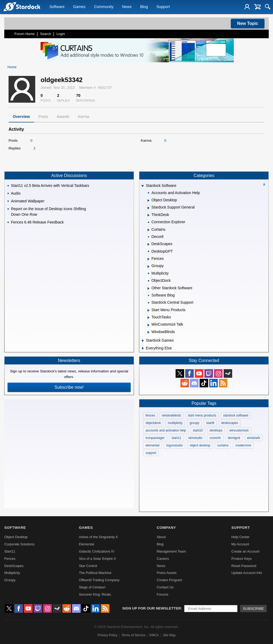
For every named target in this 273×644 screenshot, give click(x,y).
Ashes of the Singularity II (98, 537)
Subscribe (253, 609)
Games (79, 7)
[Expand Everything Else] (143, 348)
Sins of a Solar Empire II (97, 559)
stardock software (236, 415)
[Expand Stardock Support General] (149, 208)
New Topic (248, 23)
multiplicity (175, 423)
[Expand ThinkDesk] (149, 215)
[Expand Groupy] (149, 267)
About (161, 537)
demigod (234, 438)
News (127, 7)
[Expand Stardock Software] (143, 186)
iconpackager (155, 438)
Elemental (87, 544)
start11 (177, 438)
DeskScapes (14, 566)
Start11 (10, 551)
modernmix (243, 445)
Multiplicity (12, 573)
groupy (194, 423)
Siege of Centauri (92, 587)
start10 (198, 430)
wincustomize (239, 430)
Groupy (10, 580)
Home (12, 67)
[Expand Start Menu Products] (149, 310)
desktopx (216, 430)
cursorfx (215, 438)
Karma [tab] (84, 117)
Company (166, 528)
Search (45, 34)
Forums (162, 594)
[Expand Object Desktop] (149, 200)
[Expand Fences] (149, 259)
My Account (240, 544)
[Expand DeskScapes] (149, 244)
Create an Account (245, 551)
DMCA (154, 635)
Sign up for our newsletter (152, 608)
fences (150, 415)
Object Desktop (16, 537)
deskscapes (230, 423)
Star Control (88, 566)
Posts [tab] (43, 117)
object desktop (200, 445)
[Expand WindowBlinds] (149, 332)
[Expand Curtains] (149, 230)
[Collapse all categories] (264, 184)
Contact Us (165, 587)
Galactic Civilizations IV (97, 551)
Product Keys (242, 559)
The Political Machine (95, 573)
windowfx (254, 438)
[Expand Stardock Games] (143, 341)
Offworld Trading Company (99, 580)
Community (104, 7)
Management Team (171, 551)
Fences (10, 559)
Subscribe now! (69, 387)
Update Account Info (247, 573)
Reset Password (244, 566)
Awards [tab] (63, 117)
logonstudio (174, 445)
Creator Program (169, 580)
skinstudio (195, 438)
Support (163, 7)
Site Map (169, 635)
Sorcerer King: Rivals (95, 594)
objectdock (153, 423)
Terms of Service (133, 635)
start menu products (202, 415)
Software (57, 7)
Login (61, 34)
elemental (152, 445)
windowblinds (171, 415)
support (151, 453)
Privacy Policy (107, 635)
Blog (144, 7)
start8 (210, 423)
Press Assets (167, 573)
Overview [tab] (21, 117)
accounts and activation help (166, 430)
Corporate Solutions (19, 544)
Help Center (240, 537)
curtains (223, 445)
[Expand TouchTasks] (149, 318)
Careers (163, 559)
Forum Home (25, 34)
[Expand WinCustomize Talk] (149, 325)
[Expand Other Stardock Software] (149, 288)
